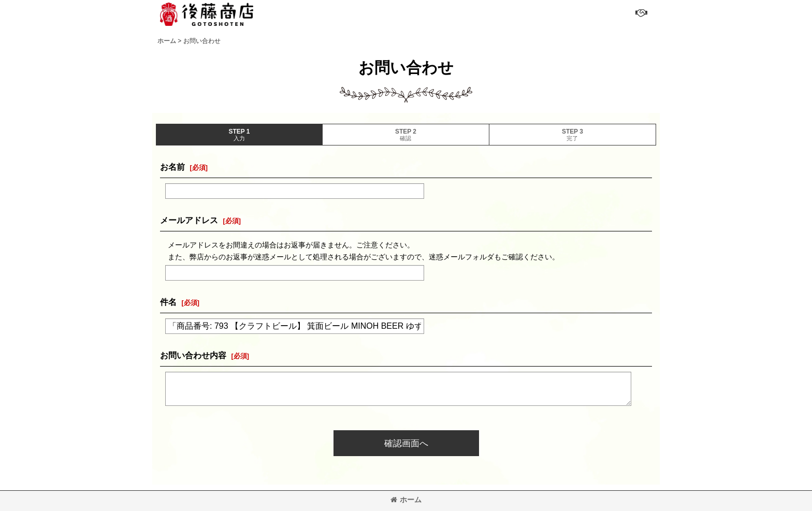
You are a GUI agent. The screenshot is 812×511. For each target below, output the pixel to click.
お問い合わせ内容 (193, 355)
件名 (168, 302)
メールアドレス (189, 220)
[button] (640, 13)
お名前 (172, 167)
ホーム (406, 500)
